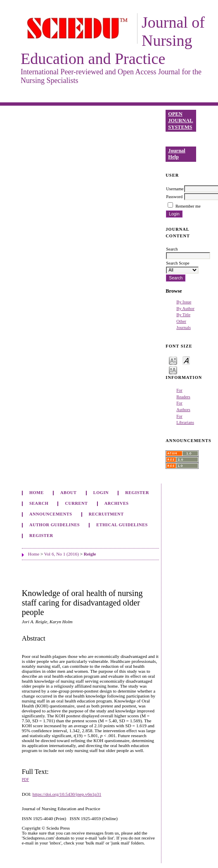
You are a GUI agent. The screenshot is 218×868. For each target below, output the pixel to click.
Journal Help (177, 154)
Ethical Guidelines (122, 525)
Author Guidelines (54, 525)
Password (174, 197)
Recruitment (106, 514)
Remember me (188, 206)
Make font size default (186, 360)
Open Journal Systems (180, 120)
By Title (183, 315)
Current (76, 503)
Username (175, 189)
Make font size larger (173, 370)
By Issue (184, 302)
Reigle (90, 554)
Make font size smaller (173, 360)
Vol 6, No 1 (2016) (62, 554)
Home (37, 493)
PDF (25, 780)
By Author (185, 309)
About (69, 493)
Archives (117, 503)
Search (39, 503)
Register (137, 493)
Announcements (51, 514)
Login (101, 493)
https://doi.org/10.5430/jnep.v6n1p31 (67, 794)
